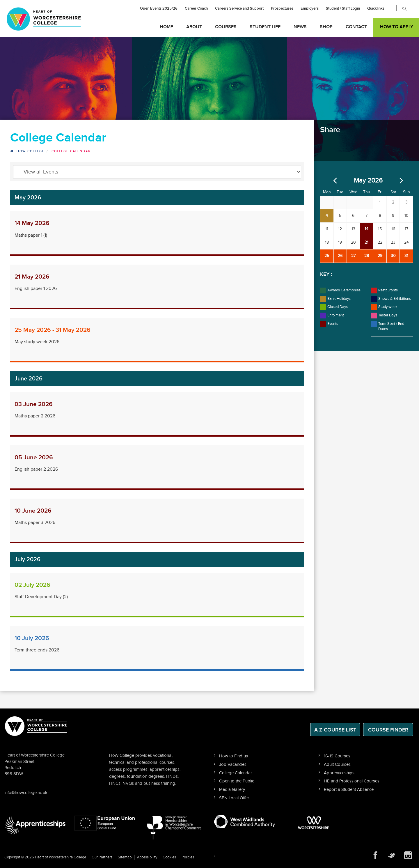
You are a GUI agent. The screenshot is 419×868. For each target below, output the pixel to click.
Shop (326, 27)
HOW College (31, 151)
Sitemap (125, 857)
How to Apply (397, 27)
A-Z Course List (335, 730)
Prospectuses (282, 8)
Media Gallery (232, 790)
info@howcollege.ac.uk (26, 793)
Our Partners (102, 857)
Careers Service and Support (239, 8)
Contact (356, 27)
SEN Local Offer (234, 798)
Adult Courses (337, 765)
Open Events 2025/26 (159, 8)
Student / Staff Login (343, 8)
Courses (226, 27)
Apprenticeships (339, 773)
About (194, 27)
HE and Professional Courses (352, 781)
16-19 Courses (337, 756)
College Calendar (236, 773)
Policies (188, 857)
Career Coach (196, 8)
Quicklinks (376, 8)
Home (166, 27)
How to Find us (234, 756)
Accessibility (147, 857)
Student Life (265, 27)
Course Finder (388, 730)
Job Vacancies (233, 765)
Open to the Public (237, 781)
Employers (310, 8)
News (300, 27)
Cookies (169, 857)
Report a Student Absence (349, 790)
